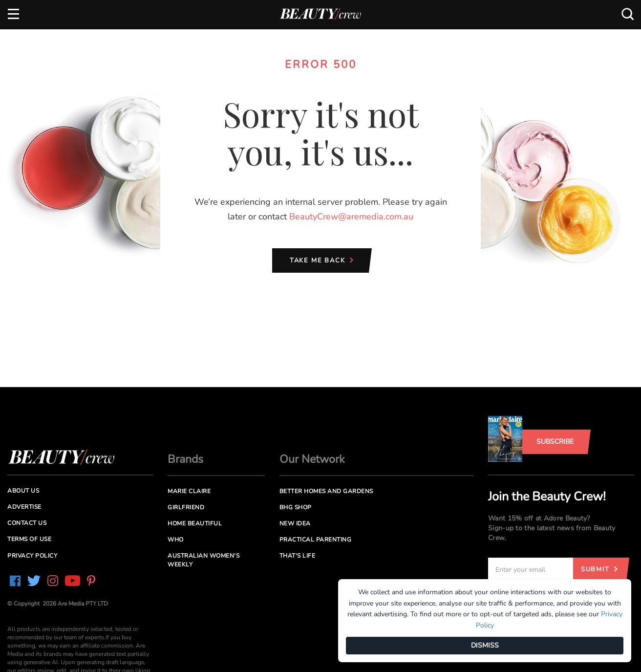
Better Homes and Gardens (326, 491)
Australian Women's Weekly (203, 560)
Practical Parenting (316, 540)
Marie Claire (189, 491)
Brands (185, 459)
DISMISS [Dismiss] (485, 645)
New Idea (295, 523)
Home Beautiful (195, 523)
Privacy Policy (32, 556)
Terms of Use (29, 539)
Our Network (312, 459)
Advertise (24, 507)
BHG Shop (296, 507)
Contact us (27, 523)
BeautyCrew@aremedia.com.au (351, 217)
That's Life (298, 556)
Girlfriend (186, 507)
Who (176, 540)
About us (23, 491)
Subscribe (555, 442)
